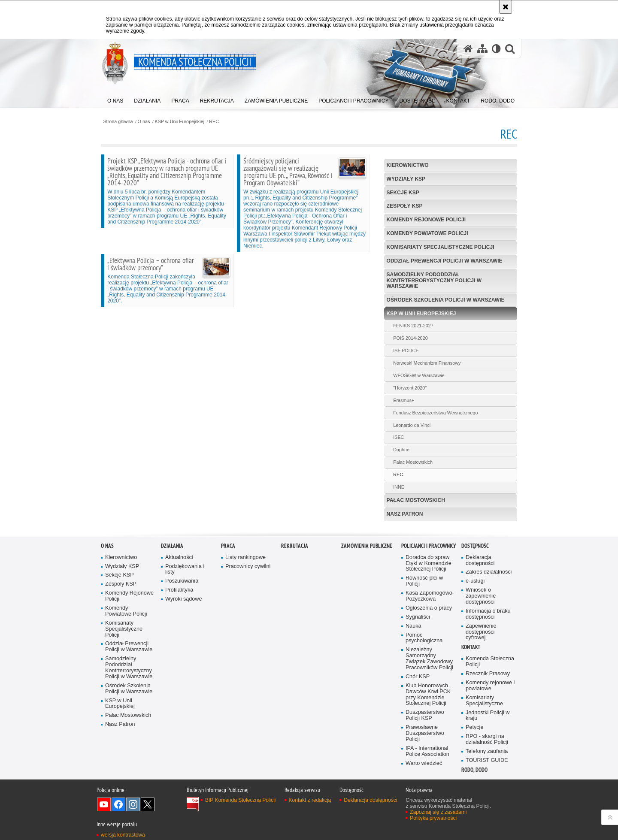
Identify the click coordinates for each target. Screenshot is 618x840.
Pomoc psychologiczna (424, 638)
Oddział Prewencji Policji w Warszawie (445, 261)
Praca (228, 546)
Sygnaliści (418, 617)
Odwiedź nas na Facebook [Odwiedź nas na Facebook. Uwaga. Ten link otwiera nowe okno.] (118, 804)
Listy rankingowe (245, 557)
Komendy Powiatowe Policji (427, 233)
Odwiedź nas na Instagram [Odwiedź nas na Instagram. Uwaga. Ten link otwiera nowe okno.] (133, 804)
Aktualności (179, 557)
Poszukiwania (182, 581)
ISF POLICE (406, 351)
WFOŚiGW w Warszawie (419, 375)
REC (214, 122)
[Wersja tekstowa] (496, 49)
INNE (399, 487)
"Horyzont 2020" (410, 388)
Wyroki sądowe (183, 599)
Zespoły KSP (405, 206)
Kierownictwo (408, 165)
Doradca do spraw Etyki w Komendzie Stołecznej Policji (429, 564)
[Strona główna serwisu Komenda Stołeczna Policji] (468, 49)
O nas (144, 122)
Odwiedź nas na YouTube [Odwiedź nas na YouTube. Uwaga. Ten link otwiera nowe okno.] (104, 804)
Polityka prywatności (433, 818)
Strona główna (118, 122)
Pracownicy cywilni (248, 567)
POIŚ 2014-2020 (410, 338)
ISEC (398, 437)
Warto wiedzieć (424, 763)
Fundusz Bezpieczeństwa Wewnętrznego (435, 413)
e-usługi (475, 581)
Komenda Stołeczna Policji (490, 662)
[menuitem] (115, 99)
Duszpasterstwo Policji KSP (425, 715)
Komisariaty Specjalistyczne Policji (441, 247)
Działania (172, 546)
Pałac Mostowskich (413, 462)
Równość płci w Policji (424, 581)
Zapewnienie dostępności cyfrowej (481, 632)
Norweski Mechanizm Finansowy (427, 363)
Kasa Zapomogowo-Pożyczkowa (430, 596)
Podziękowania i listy (185, 570)
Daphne (401, 450)
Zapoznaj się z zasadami (438, 812)
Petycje (474, 727)
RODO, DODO (474, 770)
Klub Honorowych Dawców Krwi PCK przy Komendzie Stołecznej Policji (428, 695)
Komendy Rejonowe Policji (426, 220)
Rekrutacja (295, 546)
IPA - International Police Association (427, 751)
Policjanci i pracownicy (429, 546)
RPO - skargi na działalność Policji (487, 739)
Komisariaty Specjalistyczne (484, 701)
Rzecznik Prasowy (488, 674)
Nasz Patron (405, 514)
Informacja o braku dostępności (488, 614)
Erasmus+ (404, 400)
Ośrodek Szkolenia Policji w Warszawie (446, 300)
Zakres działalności (489, 572)
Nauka (414, 626)
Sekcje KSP (403, 193)
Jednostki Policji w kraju (488, 716)
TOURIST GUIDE (487, 760)
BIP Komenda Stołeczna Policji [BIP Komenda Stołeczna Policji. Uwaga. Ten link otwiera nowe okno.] (241, 800)
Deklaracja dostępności (480, 561)
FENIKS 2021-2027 (413, 326)
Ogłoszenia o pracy (429, 608)
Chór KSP (418, 677)
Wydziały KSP (406, 179)
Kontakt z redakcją (310, 800)
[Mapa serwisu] (482, 49)
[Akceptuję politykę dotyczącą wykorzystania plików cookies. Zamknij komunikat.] (506, 7)
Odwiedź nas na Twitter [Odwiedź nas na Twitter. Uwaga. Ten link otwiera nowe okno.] (148, 804)
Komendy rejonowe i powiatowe (490, 686)
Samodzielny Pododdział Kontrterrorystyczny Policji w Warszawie (434, 280)
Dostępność (475, 546)
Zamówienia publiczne (367, 546)
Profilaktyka (179, 590)
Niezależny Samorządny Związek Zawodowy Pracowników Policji (429, 659)
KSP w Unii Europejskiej (179, 122)
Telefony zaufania (487, 751)
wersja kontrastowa (123, 835)
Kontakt (471, 647)
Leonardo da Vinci (412, 425)
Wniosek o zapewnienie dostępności (481, 596)
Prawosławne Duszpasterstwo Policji (425, 733)
